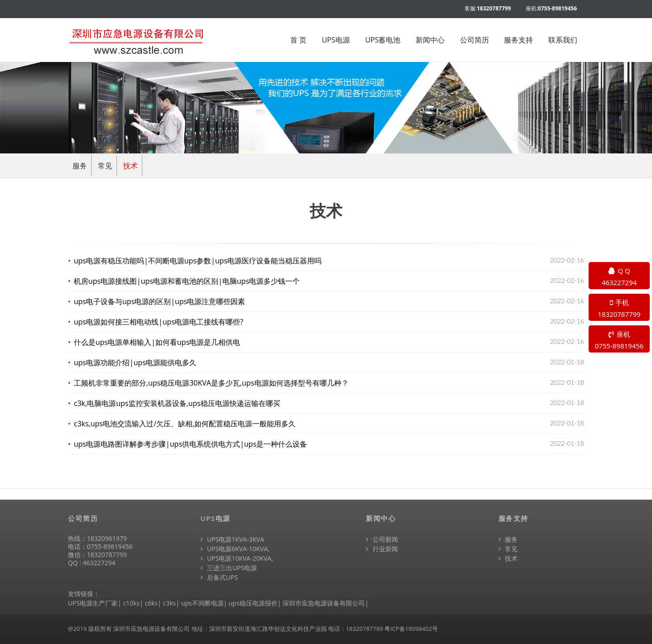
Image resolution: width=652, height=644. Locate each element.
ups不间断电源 (202, 603)
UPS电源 (336, 40)
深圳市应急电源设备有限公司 (324, 603)
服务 (80, 166)
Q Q (619, 277)
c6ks (151, 603)
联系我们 (563, 40)
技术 (130, 166)
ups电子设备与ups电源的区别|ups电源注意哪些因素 (160, 301)
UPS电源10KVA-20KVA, (237, 558)
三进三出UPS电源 (229, 568)
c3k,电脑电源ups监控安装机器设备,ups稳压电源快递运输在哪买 (177, 403)
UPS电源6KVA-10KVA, (235, 549)
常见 (105, 166)
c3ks (170, 603)
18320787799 (494, 8)
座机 (619, 340)
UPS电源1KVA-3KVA (233, 539)
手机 (619, 309)
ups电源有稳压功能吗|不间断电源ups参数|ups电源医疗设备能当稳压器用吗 (198, 261)
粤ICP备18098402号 (411, 629)
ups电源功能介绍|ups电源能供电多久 (135, 363)
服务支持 (518, 40)
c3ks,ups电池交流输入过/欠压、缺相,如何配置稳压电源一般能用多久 (185, 424)
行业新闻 (382, 549)
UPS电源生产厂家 (93, 603)
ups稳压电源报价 (253, 603)
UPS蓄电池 (383, 40)
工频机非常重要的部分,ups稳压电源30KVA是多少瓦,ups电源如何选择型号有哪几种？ (211, 383)
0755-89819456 (557, 8)
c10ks (132, 603)
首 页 (298, 40)
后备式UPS (219, 577)
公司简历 (475, 40)
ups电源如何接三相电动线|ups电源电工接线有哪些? (159, 322)
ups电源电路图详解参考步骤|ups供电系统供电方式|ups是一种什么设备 (191, 444)
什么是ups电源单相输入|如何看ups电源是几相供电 (157, 342)
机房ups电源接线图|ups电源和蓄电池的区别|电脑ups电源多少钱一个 (187, 281)
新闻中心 (430, 40)
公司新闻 (382, 539)
